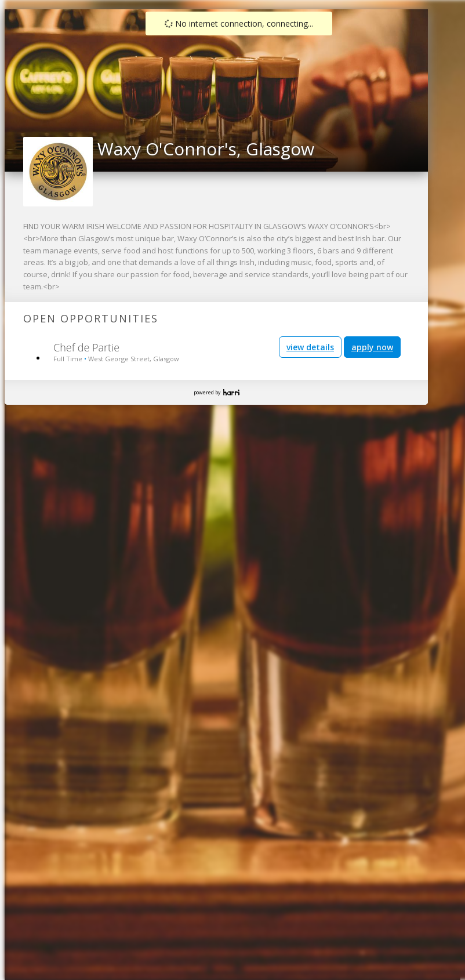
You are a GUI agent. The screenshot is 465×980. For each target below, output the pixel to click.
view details (310, 347)
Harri (231, 392)
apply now (372, 347)
